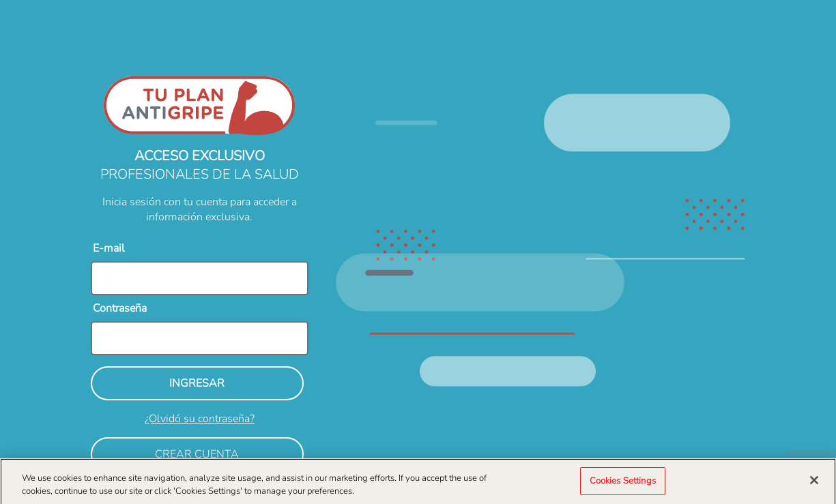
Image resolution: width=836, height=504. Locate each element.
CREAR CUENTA (197, 454)
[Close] (814, 483)
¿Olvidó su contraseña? (200, 419)
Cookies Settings (623, 484)
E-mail (109, 248)
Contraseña (120, 308)
